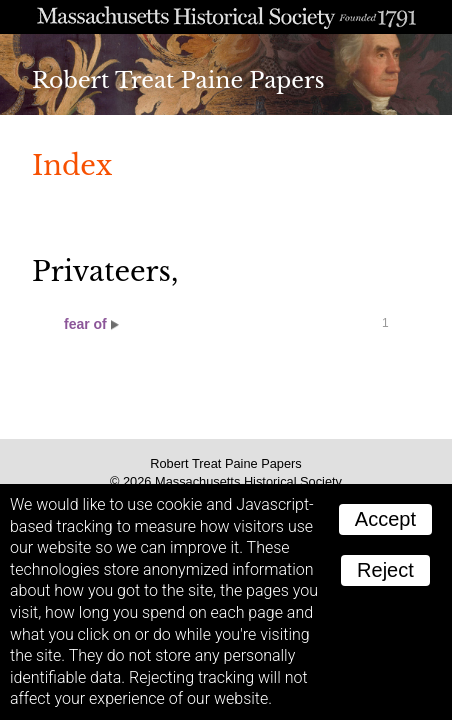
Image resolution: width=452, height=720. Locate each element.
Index (72, 165)
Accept (385, 519)
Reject (385, 570)
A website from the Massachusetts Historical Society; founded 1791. (226, 17)
